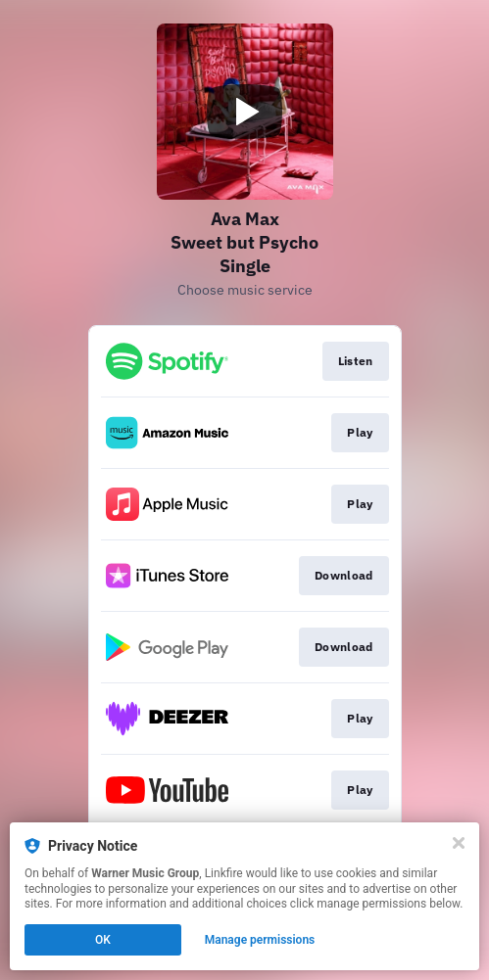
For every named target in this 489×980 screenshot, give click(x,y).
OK (103, 940)
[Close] (459, 843)
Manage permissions (260, 940)
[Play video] (245, 112)
